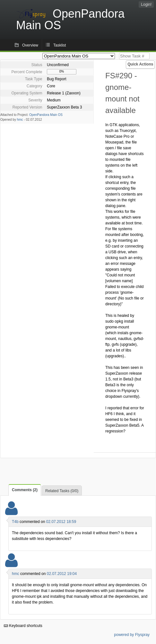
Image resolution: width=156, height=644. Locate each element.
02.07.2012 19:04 (62, 574)
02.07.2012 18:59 (61, 522)
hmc (20, 120)
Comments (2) (25, 490)
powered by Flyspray (132, 635)
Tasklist (60, 45)
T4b (15, 522)
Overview (30, 45)
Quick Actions (140, 64)
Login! (146, 4)
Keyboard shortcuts (23, 626)
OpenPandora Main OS (46, 115)
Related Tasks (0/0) (62, 491)
